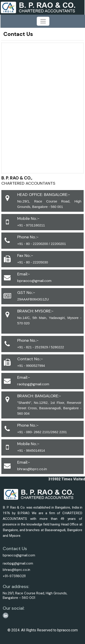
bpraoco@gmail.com (34, 281)
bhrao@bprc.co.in (32, 469)
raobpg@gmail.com (33, 384)
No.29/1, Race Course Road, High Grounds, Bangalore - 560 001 (35, 595)
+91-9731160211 (14, 576)
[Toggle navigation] (43, 21)
